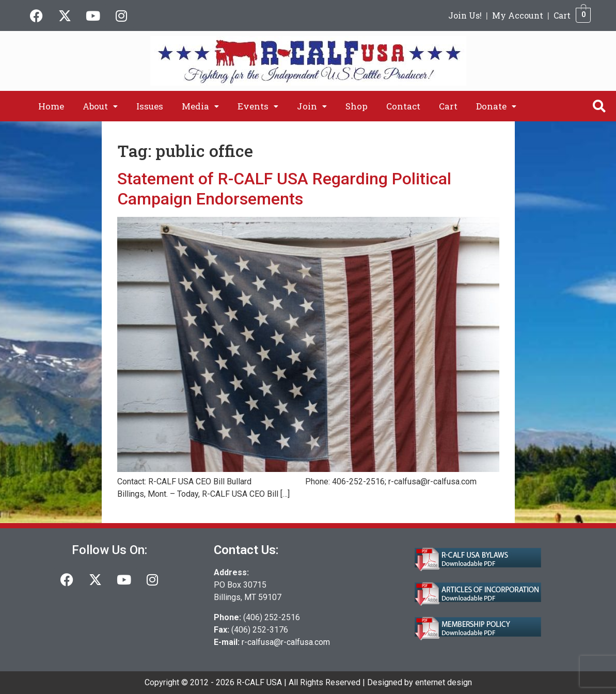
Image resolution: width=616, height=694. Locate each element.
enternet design (444, 682)
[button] (100, 106)
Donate (496, 106)
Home (51, 106)
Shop (357, 106)
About (100, 106)
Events (258, 106)
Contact (403, 106)
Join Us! (465, 15)
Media (200, 106)
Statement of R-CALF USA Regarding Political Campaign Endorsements (284, 188)
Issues (150, 106)
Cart (562, 15)
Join (312, 106)
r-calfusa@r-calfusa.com (286, 642)
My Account (518, 15)
